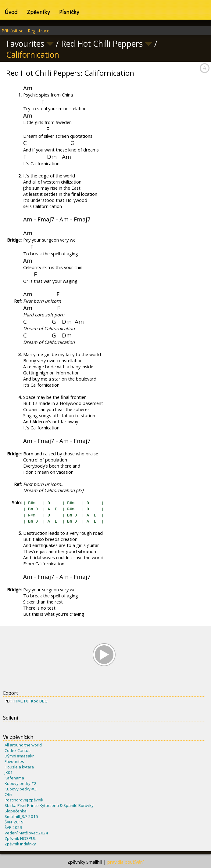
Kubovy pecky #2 (21, 783)
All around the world (23, 745)
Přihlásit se (13, 31)
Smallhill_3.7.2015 (21, 816)
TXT (27, 701)
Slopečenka (16, 811)
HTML (18, 701)
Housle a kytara (19, 767)
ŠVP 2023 (13, 827)
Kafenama (14, 778)
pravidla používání (125, 862)
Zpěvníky (38, 12)
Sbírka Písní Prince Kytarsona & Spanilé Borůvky (49, 805)
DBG (43, 701)
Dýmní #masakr (19, 756)
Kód (35, 701)
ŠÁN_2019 (14, 822)
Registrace (39, 31)
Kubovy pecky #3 (21, 789)
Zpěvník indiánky (20, 844)
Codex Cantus (18, 750)
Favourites (14, 761)
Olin (8, 794)
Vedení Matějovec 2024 (26, 833)
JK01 (9, 772)
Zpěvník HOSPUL (20, 838)
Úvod (11, 12)
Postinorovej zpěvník (24, 800)
